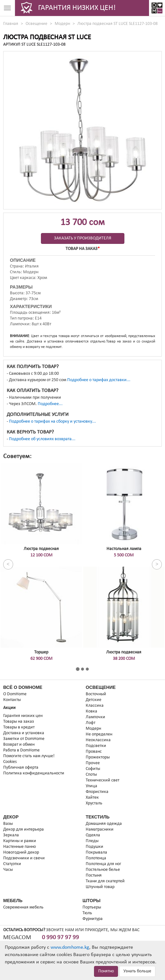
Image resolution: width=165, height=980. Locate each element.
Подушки (94, 847)
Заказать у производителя (83, 238)
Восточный (96, 694)
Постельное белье (103, 870)
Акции (9, 708)
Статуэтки (12, 864)
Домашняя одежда (104, 824)
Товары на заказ (19, 722)
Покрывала (96, 852)
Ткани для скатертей (105, 881)
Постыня (94, 875)
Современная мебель (23, 907)
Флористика (97, 792)
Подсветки (96, 746)
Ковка (91, 711)
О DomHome (15, 694)
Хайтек (92, 798)
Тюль (87, 913)
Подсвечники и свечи (24, 858)
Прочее (93, 763)
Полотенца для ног (103, 864)
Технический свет (102, 780)
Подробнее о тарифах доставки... (99, 380)
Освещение (36, 24)
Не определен (99, 734)
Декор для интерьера (24, 829)
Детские (94, 700)
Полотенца (96, 858)
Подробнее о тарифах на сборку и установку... (52, 422)
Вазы (8, 824)
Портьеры (92, 907)
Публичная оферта (21, 768)
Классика (95, 706)
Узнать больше (137, 971)
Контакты (12, 700)
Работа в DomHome (21, 750)
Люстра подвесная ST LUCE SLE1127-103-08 (118, 24)
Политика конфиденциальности (34, 773)
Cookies (10, 762)
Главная (11, 24)
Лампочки (95, 717)
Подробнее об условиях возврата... (42, 439)
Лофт (90, 723)
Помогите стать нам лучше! (29, 756)
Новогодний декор (21, 852)
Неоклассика (98, 740)
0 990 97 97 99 (60, 938)
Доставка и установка (24, 733)
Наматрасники (100, 829)
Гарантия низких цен (23, 716)
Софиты (93, 769)
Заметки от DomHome (24, 739)
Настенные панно (20, 847)
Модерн (62, 24)
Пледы (92, 841)
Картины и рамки (20, 841)
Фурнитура (93, 919)
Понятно (106, 971)
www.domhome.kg (70, 947)
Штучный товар (100, 887)
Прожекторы (98, 757)
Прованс (94, 752)
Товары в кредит (19, 727)
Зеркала (11, 835)
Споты (91, 775)
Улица (91, 786)
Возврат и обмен (19, 745)
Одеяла (93, 835)
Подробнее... (50, 404)
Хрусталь (94, 803)
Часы (8, 870)
